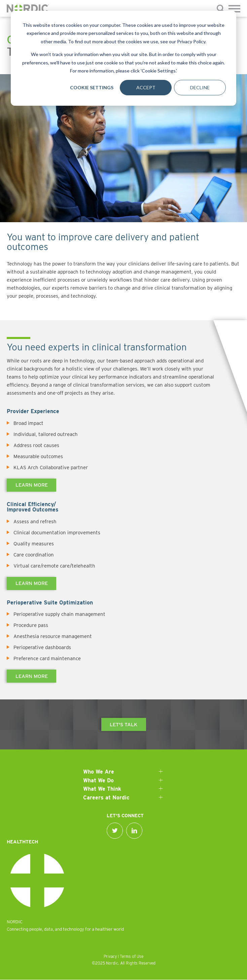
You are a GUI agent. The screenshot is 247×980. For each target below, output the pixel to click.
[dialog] (123, 58)
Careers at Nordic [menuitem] (106, 798)
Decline (200, 87)
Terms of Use (132, 956)
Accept (146, 87)
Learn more (32, 485)
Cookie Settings (92, 87)
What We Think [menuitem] (102, 789)
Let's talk (123, 725)
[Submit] (221, 10)
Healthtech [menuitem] (22, 842)
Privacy (110, 956)
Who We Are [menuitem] (99, 772)
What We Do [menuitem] (98, 780)
